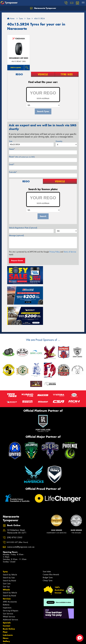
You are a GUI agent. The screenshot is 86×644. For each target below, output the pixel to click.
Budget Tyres (48, 556)
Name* (12, 149)
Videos (6, 623)
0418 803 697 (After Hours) (17, 521)
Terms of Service (70, 252)
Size (11, 141)
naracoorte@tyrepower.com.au (19, 526)
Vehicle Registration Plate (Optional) (23, 228)
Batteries (6, 583)
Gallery (6, 620)
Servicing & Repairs (11, 589)
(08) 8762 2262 (15, 516)
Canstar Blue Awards (51, 553)
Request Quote (17, 261)
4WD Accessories (10, 581)
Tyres (5, 550)
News (6, 617)
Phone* (22, 157)
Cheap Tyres (48, 559)
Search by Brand (9, 559)
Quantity (59, 141)
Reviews (7, 626)
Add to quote (16, 67)
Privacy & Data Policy (16, 640)
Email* (12, 164)
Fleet (5, 611)
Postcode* (13, 172)
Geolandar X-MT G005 (19, 58)
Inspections (7, 586)
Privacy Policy (55, 252)
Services (7, 577)
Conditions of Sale (30, 640)
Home (11, 19)
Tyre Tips (6, 565)
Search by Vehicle (10, 553)
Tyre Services (8, 592)
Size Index (47, 550)
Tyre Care (7, 562)
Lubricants (8, 614)
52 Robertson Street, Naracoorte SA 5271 (17, 510)
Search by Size (9, 556)
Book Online (9, 608)
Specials (7, 601)
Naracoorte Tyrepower (43, 8)
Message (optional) (16, 235)
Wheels (6, 568)
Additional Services (10, 598)
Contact (7, 605)
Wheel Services (9, 595)
